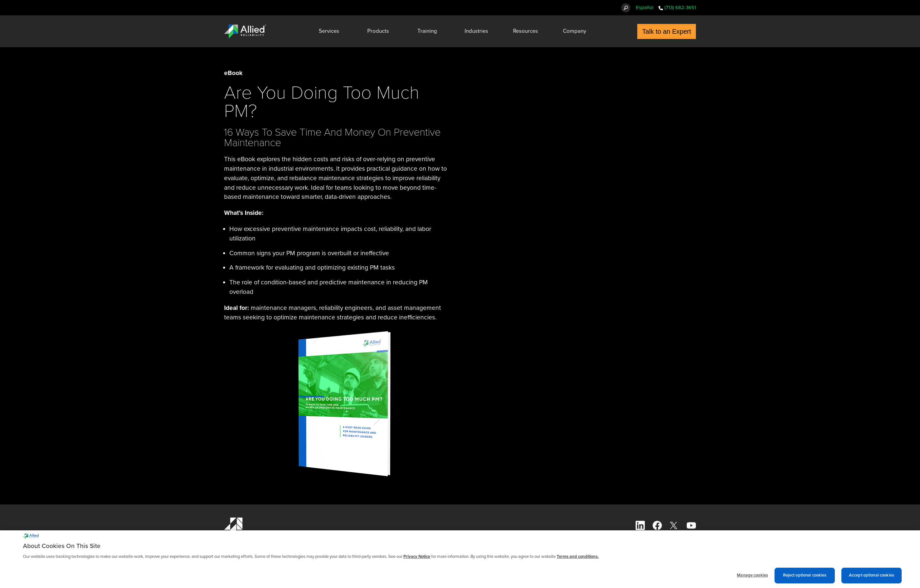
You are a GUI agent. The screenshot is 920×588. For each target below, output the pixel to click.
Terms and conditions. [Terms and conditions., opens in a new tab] (578, 560)
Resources (526, 31)
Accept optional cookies (872, 579)
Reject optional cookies (805, 579)
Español (645, 8)
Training (427, 31)
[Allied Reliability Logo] (245, 31)
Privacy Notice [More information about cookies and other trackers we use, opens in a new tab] (417, 560)
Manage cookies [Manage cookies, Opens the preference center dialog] (752, 579)
